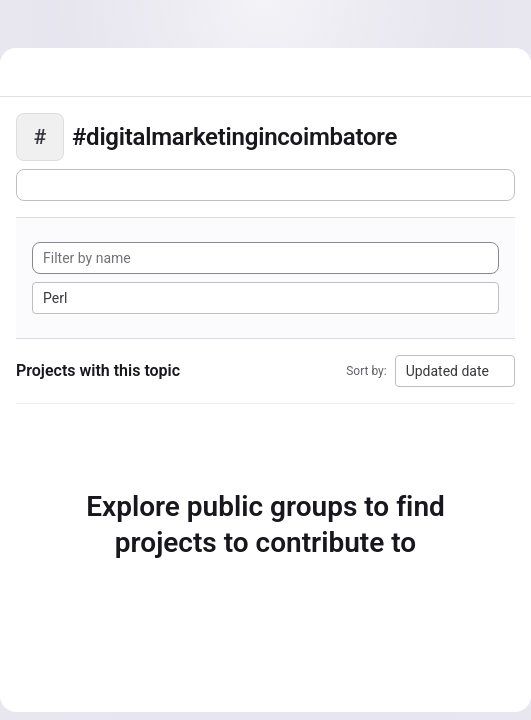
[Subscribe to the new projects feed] (265, 185)
